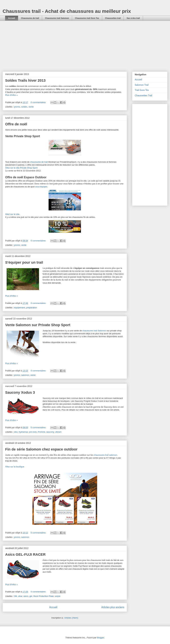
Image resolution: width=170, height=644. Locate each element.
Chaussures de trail (30, 18)
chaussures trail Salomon (94, 331)
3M (16, 596)
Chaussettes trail (113, 18)
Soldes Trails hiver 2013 (25, 80)
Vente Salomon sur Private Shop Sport (38, 325)
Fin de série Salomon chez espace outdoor (41, 449)
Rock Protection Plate (43, 596)
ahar (20, 596)
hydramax (23, 432)
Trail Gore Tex (142, 90)
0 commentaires (38, 102)
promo (17, 107)
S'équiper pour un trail (24, 262)
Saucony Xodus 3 (20, 392)
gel (31, 596)
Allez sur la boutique (15, 467)
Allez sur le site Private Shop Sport (21, 168)
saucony (50, 432)
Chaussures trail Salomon (57, 18)
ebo (16, 432)
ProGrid (42, 432)
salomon (25, 375)
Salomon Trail (142, 85)
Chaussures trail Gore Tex (87, 18)
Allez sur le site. (13, 214)
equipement (20, 308)
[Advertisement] (85, 48)
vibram (58, 432)
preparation (32, 308)
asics (26, 596)
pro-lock (33, 432)
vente (31, 107)
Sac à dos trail (133, 18)
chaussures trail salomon (105, 455)
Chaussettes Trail (143, 95)
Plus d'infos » (11, 95)
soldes (24, 107)
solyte (57, 596)
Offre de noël (16, 124)
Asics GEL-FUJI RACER (25, 554)
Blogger (101, 638)
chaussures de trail (39, 162)
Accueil (12, 18)
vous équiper (41, 187)
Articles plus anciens (113, 607)
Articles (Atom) (71, 618)
